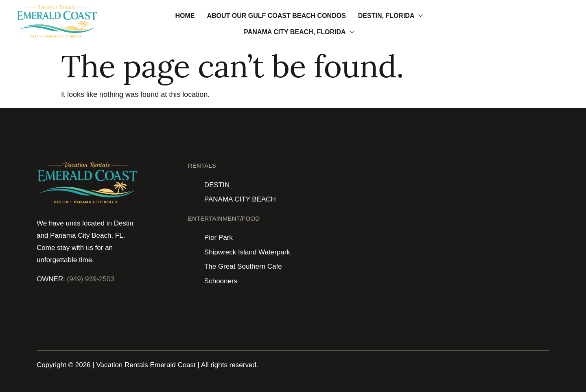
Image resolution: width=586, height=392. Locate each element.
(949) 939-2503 (91, 279)
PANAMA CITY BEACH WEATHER (509, 192)
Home (185, 16)
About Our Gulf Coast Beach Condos (276, 16)
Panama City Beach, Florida (299, 32)
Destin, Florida (391, 16)
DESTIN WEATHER (380, 192)
